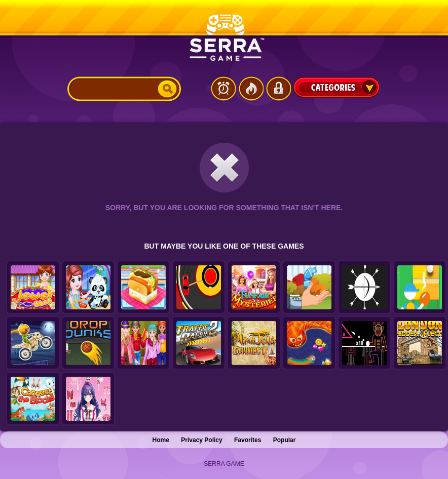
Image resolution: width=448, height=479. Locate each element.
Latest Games (223, 89)
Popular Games (251, 89)
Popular (285, 440)
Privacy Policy (201, 440)
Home (161, 440)
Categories (337, 87)
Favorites (248, 440)
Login (278, 89)
